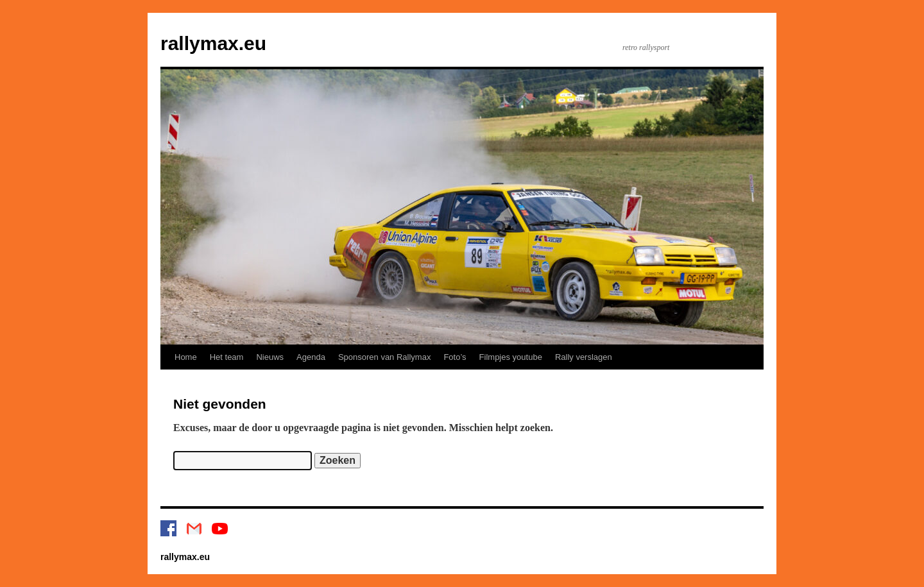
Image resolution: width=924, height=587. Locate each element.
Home (186, 357)
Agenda (311, 357)
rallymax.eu (213, 43)
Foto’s (455, 357)
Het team (227, 357)
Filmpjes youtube (511, 357)
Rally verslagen (584, 357)
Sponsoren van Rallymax (385, 357)
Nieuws (270, 357)
